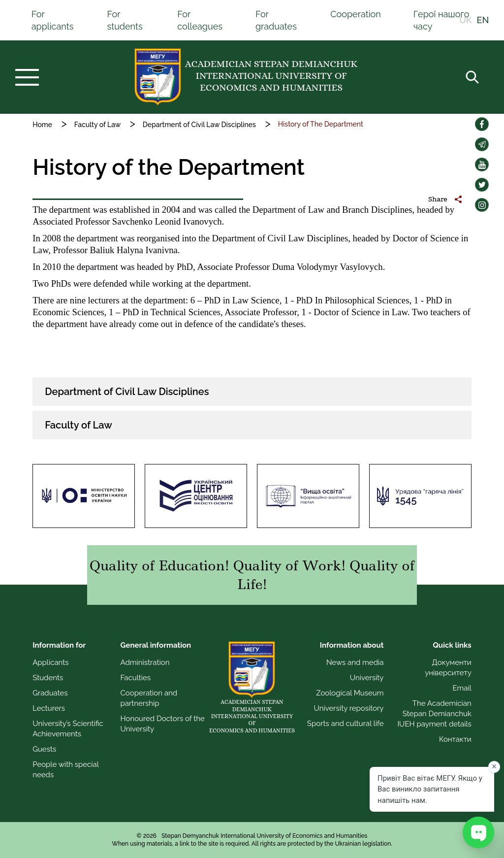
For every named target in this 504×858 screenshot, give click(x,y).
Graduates (50, 693)
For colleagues (200, 20)
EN (483, 20)
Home (42, 125)
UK (465, 20)
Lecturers (49, 708)
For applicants (53, 20)
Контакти (455, 739)
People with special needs (65, 770)
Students (48, 678)
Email (462, 688)
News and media (355, 662)
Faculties (136, 678)
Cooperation (356, 14)
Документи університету (448, 668)
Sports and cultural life (346, 724)
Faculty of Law (97, 125)
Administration (145, 662)
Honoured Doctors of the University (163, 724)
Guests (44, 749)
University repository (349, 708)
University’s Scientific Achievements (68, 729)
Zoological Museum (350, 693)
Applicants (50, 662)
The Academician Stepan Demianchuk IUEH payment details (434, 714)
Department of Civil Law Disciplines (199, 125)
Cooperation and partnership (149, 698)
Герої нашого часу (441, 20)
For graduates (276, 20)
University (367, 678)
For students (125, 20)
